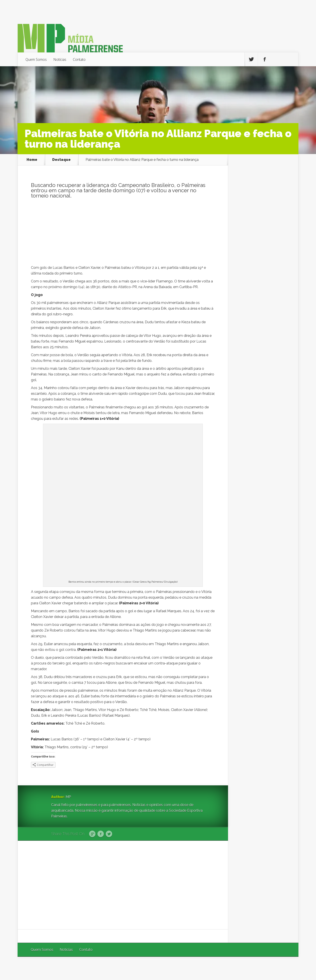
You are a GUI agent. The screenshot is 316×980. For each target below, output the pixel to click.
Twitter (109, 834)
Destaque (61, 160)
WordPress (288, 968)
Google (92, 834)
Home (32, 160)
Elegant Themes (240, 968)
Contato (79, 59)
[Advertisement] (123, 234)
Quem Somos (36, 59)
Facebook (101, 834)
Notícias (60, 59)
